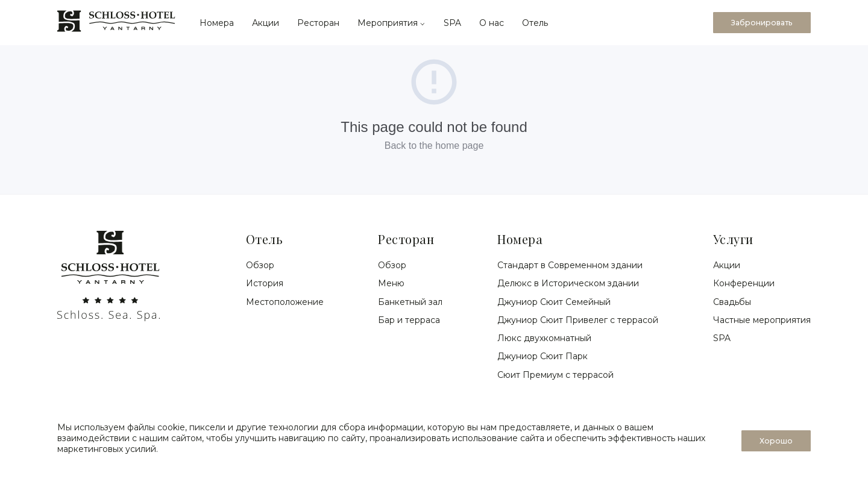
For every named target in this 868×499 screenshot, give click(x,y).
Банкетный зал (410, 302)
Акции (266, 23)
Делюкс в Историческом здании (568, 283)
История (265, 283)
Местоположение (285, 302)
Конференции (744, 283)
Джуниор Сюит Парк (542, 356)
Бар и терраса (409, 320)
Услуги (733, 239)
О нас (492, 23)
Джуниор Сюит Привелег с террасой (578, 320)
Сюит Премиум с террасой (555, 375)
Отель (535, 23)
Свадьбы (732, 302)
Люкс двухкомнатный (544, 338)
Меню (391, 283)
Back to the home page (434, 146)
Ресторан (318, 23)
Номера (217, 23)
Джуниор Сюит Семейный (554, 302)
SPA (452, 23)
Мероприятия (392, 23)
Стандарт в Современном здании (570, 265)
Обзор (260, 265)
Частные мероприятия (762, 320)
